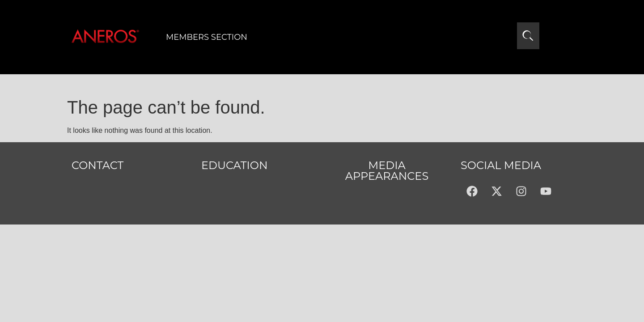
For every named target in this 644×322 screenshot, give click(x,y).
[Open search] (528, 36)
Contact (97, 165)
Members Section (207, 37)
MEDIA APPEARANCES (387, 171)
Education (235, 165)
